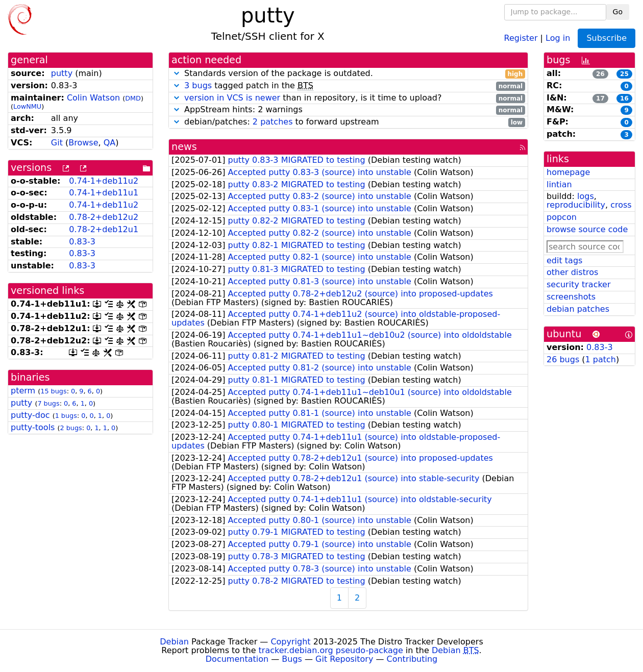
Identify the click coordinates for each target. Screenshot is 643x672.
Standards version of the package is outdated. (348, 74)
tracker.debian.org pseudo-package (331, 650)
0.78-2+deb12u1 (104, 229)
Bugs (292, 659)
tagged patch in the (348, 86)
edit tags (564, 260)
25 (624, 74)
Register (521, 38)
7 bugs (48, 403)
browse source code (587, 229)
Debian (174, 642)
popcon (562, 217)
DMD (133, 98)
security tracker (579, 284)
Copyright (290, 642)
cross (621, 205)
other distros (572, 272)
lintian (559, 184)
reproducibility (576, 205)
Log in (558, 38)
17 (600, 98)
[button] (177, 73)
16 (624, 98)
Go (618, 12)
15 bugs (53, 391)
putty (62, 73)
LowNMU (27, 106)
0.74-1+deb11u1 (104, 193)
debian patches (578, 309)
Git (57, 143)
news (184, 147)
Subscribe (607, 38)
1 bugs (66, 416)
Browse (83, 143)
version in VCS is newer (232, 98)
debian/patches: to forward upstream (348, 122)
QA (110, 143)
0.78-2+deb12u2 (104, 217)
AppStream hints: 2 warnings (348, 110)
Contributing (412, 659)
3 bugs (198, 85)
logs (586, 196)
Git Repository (344, 659)
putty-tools (33, 427)
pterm (23, 391)
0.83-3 (82, 242)
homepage (568, 172)
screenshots (571, 297)
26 (600, 74)
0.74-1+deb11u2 (104, 181)
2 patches (273, 122)
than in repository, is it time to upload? (348, 98)
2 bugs (71, 428)
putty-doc (30, 415)
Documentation (237, 659)
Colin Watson (93, 98)
